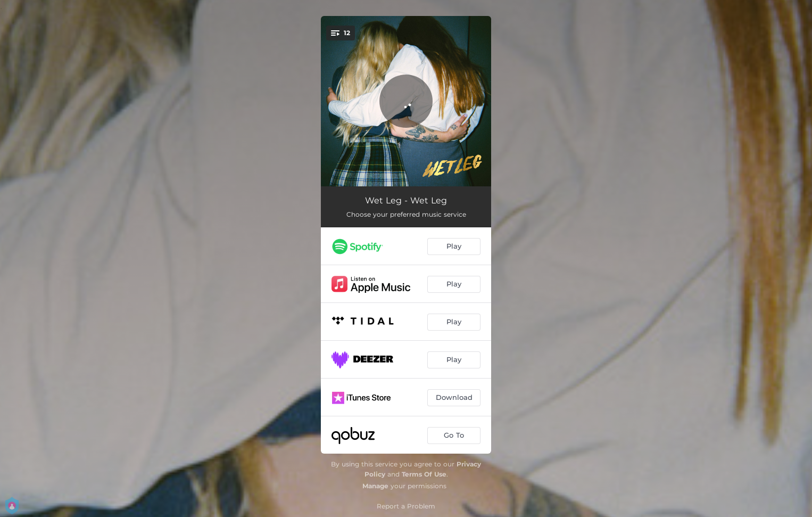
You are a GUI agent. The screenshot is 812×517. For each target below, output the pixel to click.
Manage (375, 486)
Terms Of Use (424, 474)
